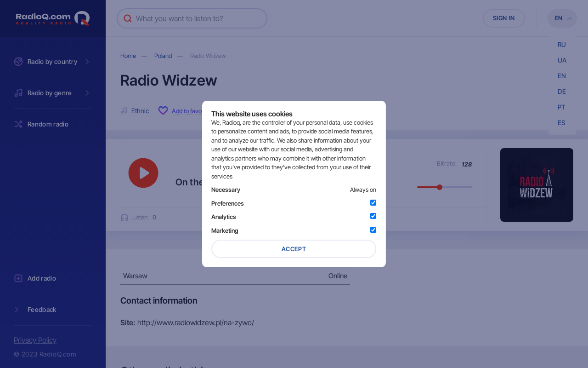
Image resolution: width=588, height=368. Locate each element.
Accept (294, 249)
